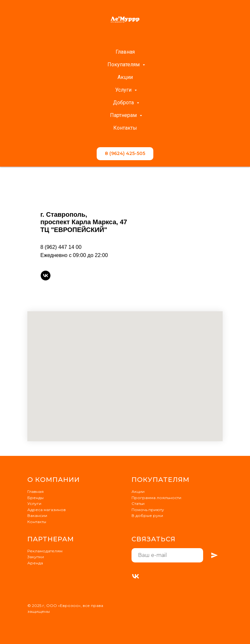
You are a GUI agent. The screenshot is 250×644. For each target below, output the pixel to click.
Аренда (35, 563)
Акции (125, 77)
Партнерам (124, 115)
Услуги (124, 90)
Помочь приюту (148, 510)
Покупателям (124, 64)
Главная (125, 52)
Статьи (138, 503)
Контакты (125, 128)
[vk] (46, 276)
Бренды (35, 498)
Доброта (124, 103)
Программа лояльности (156, 498)
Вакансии (37, 515)
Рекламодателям (45, 551)
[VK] (136, 576)
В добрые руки (147, 515)
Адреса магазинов (47, 510)
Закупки (36, 557)
